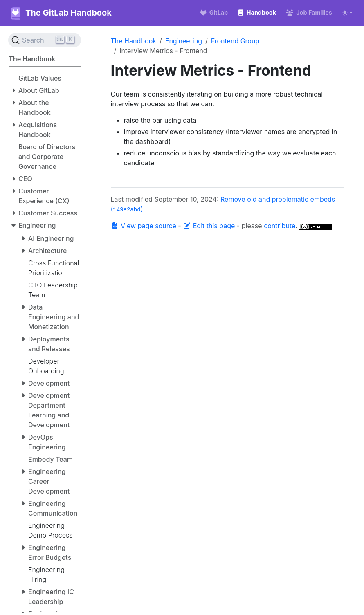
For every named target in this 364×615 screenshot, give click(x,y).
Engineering (184, 41)
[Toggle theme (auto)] (347, 13)
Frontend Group (235, 41)
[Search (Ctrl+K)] (45, 40)
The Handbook (134, 41)
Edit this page (210, 226)
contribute (280, 226)
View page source (145, 226)
